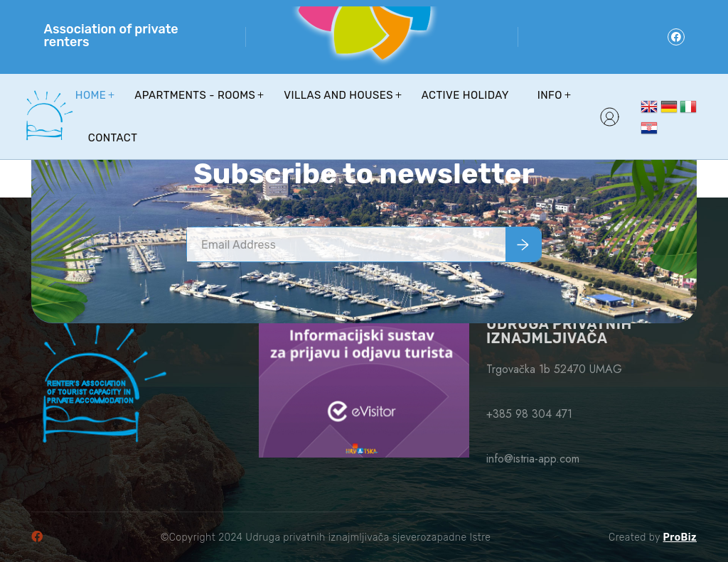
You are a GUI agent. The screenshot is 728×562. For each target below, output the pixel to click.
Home (91, 95)
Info (550, 95)
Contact (113, 138)
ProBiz (680, 537)
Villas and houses (338, 95)
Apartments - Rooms (195, 95)
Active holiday (465, 95)
